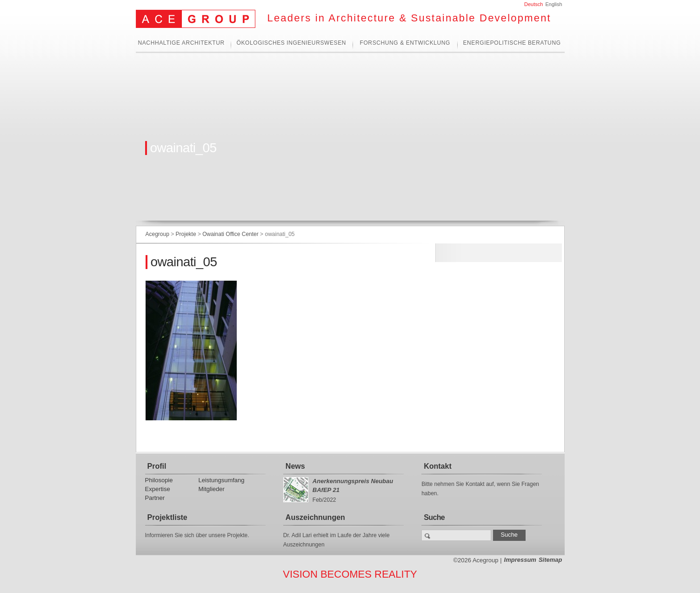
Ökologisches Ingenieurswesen (292, 43)
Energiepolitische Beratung (512, 43)
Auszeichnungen (315, 517)
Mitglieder (212, 489)
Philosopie (159, 480)
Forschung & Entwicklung (405, 43)
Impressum (520, 560)
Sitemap (550, 560)
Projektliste (167, 517)
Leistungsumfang (222, 480)
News (295, 466)
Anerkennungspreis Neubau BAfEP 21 (353, 485)
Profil (157, 466)
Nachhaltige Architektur (181, 43)
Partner (155, 498)
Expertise (158, 489)
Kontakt (438, 466)
